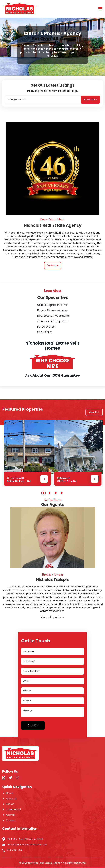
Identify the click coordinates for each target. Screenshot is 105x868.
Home (10, 793)
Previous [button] (3, 418)
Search (10, 804)
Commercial (13, 810)
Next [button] (3, 490)
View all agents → (53, 618)
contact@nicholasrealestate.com (27, 845)
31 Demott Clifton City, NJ (67, 480)
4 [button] (62, 493)
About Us (11, 799)
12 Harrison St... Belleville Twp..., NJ (19, 480)
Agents (10, 815)
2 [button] (50, 493)
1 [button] (44, 493)
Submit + (33, 726)
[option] (27, 453)
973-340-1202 (15, 850)
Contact (11, 821)
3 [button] (56, 493)
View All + (94, 413)
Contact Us (53, 266)
